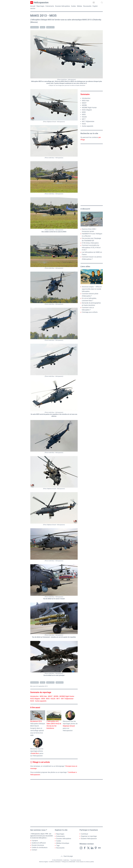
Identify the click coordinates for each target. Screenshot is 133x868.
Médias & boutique (63, 843)
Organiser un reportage (89, 836)
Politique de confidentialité (68, 862)
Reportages (40, 6)
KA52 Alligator (35, 699)
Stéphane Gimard (69, 726)
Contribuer (85, 834)
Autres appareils (41, 701)
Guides (73, 6)
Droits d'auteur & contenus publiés (85, 862)
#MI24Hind (60, 682)
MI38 (43, 699)
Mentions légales (44, 862)
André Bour (35, 753)
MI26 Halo (43, 696)
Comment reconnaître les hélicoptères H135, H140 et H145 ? (91, 248)
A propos (35, 841)
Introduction (34, 696)
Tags (58, 845)
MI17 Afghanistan (67, 699)
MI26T (50, 696)
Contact (34, 850)
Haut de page (66, 856)
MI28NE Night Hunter (67, 696)
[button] (94, 3)
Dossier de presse (38, 845)
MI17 (58, 699)
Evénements (50, 6)
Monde (43, 27)
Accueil (33, 6)
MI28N (56, 696)
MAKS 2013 (50, 27)
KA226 (53, 699)
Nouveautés (87, 6)
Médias (79, 6)
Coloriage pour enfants (90, 312)
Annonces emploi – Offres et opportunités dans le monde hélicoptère (92, 289)
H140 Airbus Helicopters (90, 243)
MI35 (48, 699)
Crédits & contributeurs (40, 848)
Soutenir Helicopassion (89, 839)
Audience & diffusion (39, 843)
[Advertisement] (92, 175)
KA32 (32, 701)
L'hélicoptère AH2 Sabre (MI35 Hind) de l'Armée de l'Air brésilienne (54, 722)
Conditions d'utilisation (55, 862)
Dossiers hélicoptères (63, 6)
